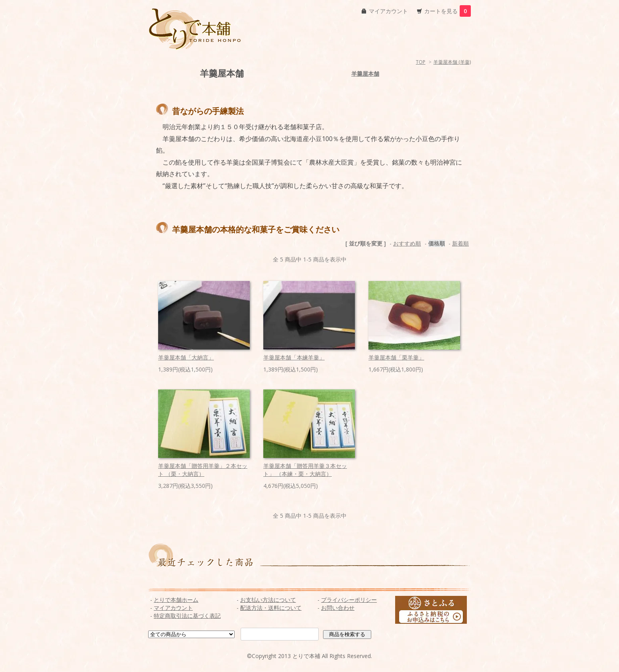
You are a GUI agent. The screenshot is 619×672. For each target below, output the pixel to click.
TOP (421, 62)
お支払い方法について (268, 600)
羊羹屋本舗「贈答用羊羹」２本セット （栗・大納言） (203, 470)
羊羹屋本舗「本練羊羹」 (294, 357)
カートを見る (448, 11)
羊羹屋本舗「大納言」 (186, 357)
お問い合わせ (338, 608)
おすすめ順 (407, 243)
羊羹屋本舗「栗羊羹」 (396, 357)
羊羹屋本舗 (365, 74)
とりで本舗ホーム (176, 600)
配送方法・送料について (271, 608)
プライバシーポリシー (349, 600)
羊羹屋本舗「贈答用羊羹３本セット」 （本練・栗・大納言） (305, 470)
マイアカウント (388, 11)
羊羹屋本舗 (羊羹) (452, 62)
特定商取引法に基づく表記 (187, 616)
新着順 (460, 243)
